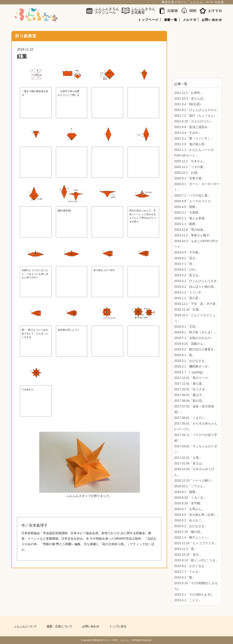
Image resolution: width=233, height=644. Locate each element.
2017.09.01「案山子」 (190, 395)
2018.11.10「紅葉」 (188, 309)
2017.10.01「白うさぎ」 (191, 389)
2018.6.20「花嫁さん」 (190, 344)
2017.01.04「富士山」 (190, 463)
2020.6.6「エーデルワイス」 (194, 201)
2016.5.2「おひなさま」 (191, 526)
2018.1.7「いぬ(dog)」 (190, 372)
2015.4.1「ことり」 (188, 600)
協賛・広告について (60, 626)
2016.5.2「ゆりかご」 (189, 520)
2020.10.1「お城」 (187, 173)
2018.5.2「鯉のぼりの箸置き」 (196, 349)
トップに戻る (118, 626)
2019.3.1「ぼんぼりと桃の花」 (196, 287)
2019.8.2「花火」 (186, 258)
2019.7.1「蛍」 (185, 264)
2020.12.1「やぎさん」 (190, 161)
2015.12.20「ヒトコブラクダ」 (196, 543)
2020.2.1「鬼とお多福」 (191, 218)
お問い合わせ (212, 20)
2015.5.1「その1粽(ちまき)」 (194, 594)
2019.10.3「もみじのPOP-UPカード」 (196, 244)
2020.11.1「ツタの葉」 (190, 167)
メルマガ (190, 20)
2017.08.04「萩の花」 (190, 401)
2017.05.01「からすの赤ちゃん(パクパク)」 (196, 426)
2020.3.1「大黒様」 (188, 212)
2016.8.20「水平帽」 (189, 503)
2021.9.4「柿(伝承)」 (189, 104)
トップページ (148, 20)
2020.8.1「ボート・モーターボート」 (197, 187)
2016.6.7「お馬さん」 (189, 509)
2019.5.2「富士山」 (188, 275)
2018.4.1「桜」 (185, 355)
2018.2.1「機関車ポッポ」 (193, 366)
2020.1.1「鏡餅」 (186, 224)
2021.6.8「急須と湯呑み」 (193, 127)
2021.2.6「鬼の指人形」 (191, 144)
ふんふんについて (25, 626)
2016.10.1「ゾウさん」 (190, 486)
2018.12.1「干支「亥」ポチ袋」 (196, 304)
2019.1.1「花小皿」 (188, 298)
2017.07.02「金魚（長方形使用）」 (194, 409)
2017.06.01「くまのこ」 (191, 418)
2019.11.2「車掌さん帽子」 (193, 235)
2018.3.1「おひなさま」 (191, 361)
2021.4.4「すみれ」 (188, 133)
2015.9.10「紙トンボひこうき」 (196, 560)
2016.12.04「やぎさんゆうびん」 (194, 472)
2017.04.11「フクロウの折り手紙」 (196, 438)
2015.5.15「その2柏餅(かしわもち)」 (196, 586)
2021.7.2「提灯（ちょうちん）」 (197, 116)
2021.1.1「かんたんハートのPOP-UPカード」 (194, 153)
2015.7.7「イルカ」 (188, 572)
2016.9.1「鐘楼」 (186, 492)
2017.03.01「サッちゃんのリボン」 (196, 449)
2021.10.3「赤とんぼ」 (190, 98)
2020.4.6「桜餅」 (186, 207)
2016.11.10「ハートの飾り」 (194, 480)
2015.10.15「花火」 (188, 555)
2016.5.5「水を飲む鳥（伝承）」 (197, 515)
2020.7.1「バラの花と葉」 (193, 195)
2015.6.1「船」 (185, 577)
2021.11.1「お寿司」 (189, 93)
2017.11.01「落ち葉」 (190, 384)
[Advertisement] (197, 53)
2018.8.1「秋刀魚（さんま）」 (196, 332)
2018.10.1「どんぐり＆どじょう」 (195, 318)
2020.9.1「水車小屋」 (189, 178)
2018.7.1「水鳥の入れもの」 (194, 338)
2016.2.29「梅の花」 (189, 532)
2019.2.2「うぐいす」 (189, 292)
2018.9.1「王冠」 (186, 326)
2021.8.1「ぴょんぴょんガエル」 (197, 110)
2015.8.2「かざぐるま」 (191, 566)
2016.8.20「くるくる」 (190, 498)
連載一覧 (171, 20)
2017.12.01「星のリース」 (193, 378)
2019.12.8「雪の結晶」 (190, 230)
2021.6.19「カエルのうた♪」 (194, 121)
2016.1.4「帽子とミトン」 (193, 537)
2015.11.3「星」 (186, 549)
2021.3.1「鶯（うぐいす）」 (194, 138)
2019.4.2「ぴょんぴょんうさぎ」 (197, 281)
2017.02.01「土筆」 (188, 458)
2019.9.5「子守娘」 (188, 252)
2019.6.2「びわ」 (186, 269)
